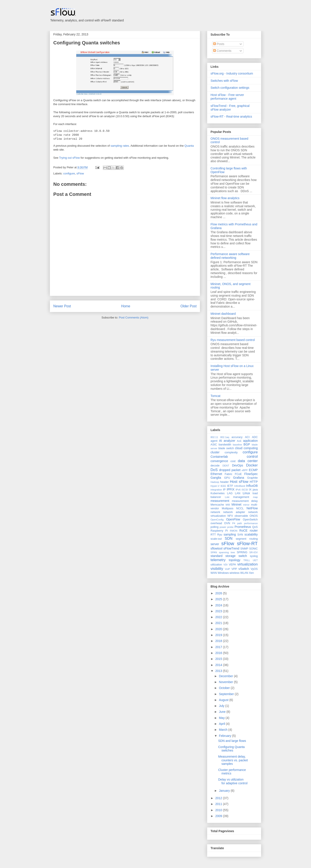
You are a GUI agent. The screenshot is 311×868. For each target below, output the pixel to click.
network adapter (234, 512)
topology (235, 560)
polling (214, 527)
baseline (237, 445)
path (240, 523)
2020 (219, 629)
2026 (219, 593)
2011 (219, 804)
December (226, 676)
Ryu (220, 535)
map (255, 497)
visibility (217, 569)
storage (231, 556)
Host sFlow (239, 482)
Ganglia (216, 478)
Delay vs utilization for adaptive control (233, 781)
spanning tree (227, 552)
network (215, 512)
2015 (219, 659)
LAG (230, 493)
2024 (219, 605)
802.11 (214, 437)
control (252, 457)
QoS (255, 527)
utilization (216, 565)
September (227, 694)
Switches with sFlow (224, 81)
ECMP (253, 470)
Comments (222, 51)
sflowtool (216, 548)
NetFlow (252, 508)
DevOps (238, 465)
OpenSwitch (250, 520)
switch (243, 556)
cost (233, 461)
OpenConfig (217, 520)
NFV (230, 516)
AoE (239, 441)
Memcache (217, 505)
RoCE (243, 531)
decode (215, 466)
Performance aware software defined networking (230, 256)
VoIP (228, 569)
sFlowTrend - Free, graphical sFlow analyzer (230, 108)
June (223, 712)
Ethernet (216, 474)
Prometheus (243, 527)
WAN (214, 573)
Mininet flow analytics (225, 198)
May (222, 718)
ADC (255, 437)
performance (251, 523)
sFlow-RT (247, 544)
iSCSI (245, 490)
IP (224, 490)
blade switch (226, 448)
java (255, 490)
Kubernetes (218, 493)
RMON (234, 531)
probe (231, 527)
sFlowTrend (231, 548)
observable (241, 516)
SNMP (244, 549)
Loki (227, 497)
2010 (219, 810)
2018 (219, 641)
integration (216, 490)
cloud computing (246, 448)
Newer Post (62, 306)
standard (216, 556)
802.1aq (225, 437)
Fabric (229, 474)
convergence (219, 461)
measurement (220, 501)
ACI (247, 437)
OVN (227, 523)
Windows (223, 573)
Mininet (236, 504)
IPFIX (231, 489)
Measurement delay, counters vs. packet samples (233, 760)
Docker (252, 465)
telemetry (218, 560)
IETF (230, 486)
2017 (219, 647)
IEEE (223, 486)
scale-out (216, 539)
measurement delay (245, 501)
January (225, 791)
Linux (246, 493)
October (225, 688)
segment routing (247, 539)
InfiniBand (240, 486)
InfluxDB (252, 486)
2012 (219, 798)
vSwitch (244, 569)
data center (248, 461)
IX (250, 490)
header (224, 482)
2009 (219, 816)
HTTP (254, 482)
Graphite (252, 478)
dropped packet (230, 470)
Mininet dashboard (223, 314)
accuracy (237, 437)
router (254, 531)
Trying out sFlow (70, 158)
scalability (251, 534)
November (226, 682)
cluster (215, 452)
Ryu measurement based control (233, 340)
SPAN (214, 552)
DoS (214, 470)
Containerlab (219, 457)
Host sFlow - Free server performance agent (227, 97)
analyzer (229, 441)
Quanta (189, 146)
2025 (219, 599)
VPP (234, 569)
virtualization (248, 564)
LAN (238, 493)
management (241, 497)
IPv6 (238, 490)
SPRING (242, 552)
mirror (246, 505)
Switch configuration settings (230, 88)
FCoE (238, 474)
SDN (229, 538)
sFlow (80, 173)
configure (69, 173)
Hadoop (215, 482)
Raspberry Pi (219, 531)
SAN (240, 535)
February (225, 736)
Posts (219, 44)
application (250, 441)
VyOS (254, 569)
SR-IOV (253, 552)
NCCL (240, 508)
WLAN (244, 573)
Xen (251, 573)
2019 (219, 635)
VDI (225, 565)
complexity (231, 452)
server (215, 544)
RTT (213, 535)
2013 (219, 671)
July (222, 706)
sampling (230, 534)
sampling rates (120, 146)
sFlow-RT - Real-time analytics (231, 117)
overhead (216, 523)
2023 (219, 611)
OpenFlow (233, 519)
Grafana (239, 478)
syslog (254, 556)
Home (126, 306)
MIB (228, 505)
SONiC (253, 549)
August (224, 700)
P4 (234, 523)
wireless (235, 573)
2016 (219, 653)
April (222, 724)
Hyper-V (215, 486)
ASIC (214, 445)
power (223, 527)
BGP (247, 444)
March (224, 730)
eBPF (245, 470)
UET (255, 560)
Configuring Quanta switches (87, 43)
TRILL (247, 560)
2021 (219, 623)
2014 (219, 665)
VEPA (232, 565)
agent (214, 441)
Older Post (188, 306)
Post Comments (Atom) (134, 317)
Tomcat (215, 396)
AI (220, 441)
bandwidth (225, 445)
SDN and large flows (232, 741)
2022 (219, 617)
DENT (226, 466)
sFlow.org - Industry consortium (232, 73)
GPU (227, 478)
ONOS (254, 516)
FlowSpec (251, 474)
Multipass (227, 508)
